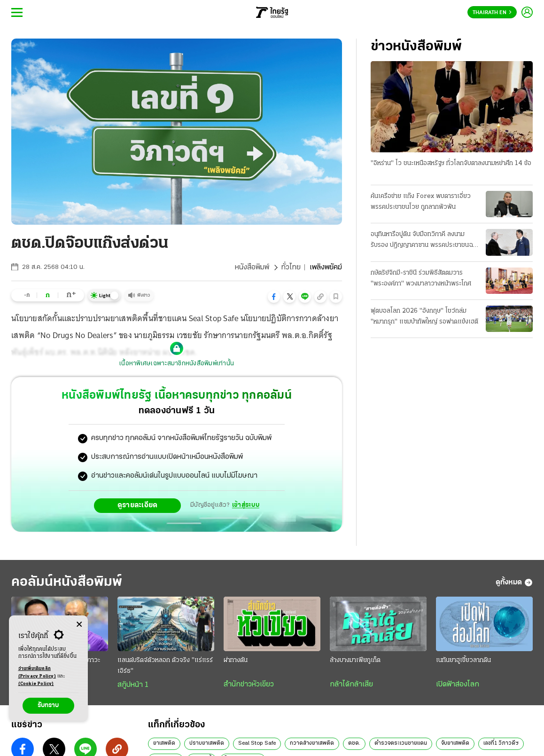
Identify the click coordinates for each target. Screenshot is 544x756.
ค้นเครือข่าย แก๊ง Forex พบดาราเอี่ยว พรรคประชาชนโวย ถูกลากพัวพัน (421, 202)
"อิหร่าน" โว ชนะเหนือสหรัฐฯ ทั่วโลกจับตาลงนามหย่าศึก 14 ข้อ (451, 163)
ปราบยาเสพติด (207, 743)
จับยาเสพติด (455, 743)
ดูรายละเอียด (138, 505)
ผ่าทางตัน (236, 660)
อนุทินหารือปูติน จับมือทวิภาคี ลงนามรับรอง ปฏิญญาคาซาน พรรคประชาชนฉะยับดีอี (423, 241)
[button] (274, 297)
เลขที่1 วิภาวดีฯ (501, 743)
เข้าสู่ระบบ (246, 505)
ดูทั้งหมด (514, 583)
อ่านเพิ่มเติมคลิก (37, 673)
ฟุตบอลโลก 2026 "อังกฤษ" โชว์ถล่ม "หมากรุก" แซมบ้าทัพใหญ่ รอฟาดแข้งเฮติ (424, 316)
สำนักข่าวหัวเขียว (249, 685)
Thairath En (492, 13)
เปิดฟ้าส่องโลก (458, 685)
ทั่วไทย (291, 268)
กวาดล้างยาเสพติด (312, 743)
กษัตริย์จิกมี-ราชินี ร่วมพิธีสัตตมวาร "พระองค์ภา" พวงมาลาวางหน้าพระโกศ (421, 278)
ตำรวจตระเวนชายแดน (401, 743)
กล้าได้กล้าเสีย (351, 685)
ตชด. (354, 743)
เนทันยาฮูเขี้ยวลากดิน (463, 660)
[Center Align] (79, 625)
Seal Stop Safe (257, 743)
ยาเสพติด (164, 743)
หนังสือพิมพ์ (252, 268)
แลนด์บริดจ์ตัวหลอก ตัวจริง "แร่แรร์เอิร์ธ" (165, 666)
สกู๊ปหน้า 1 (133, 685)
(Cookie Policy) (36, 684)
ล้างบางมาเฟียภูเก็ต (355, 660)
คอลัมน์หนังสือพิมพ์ (67, 582)
